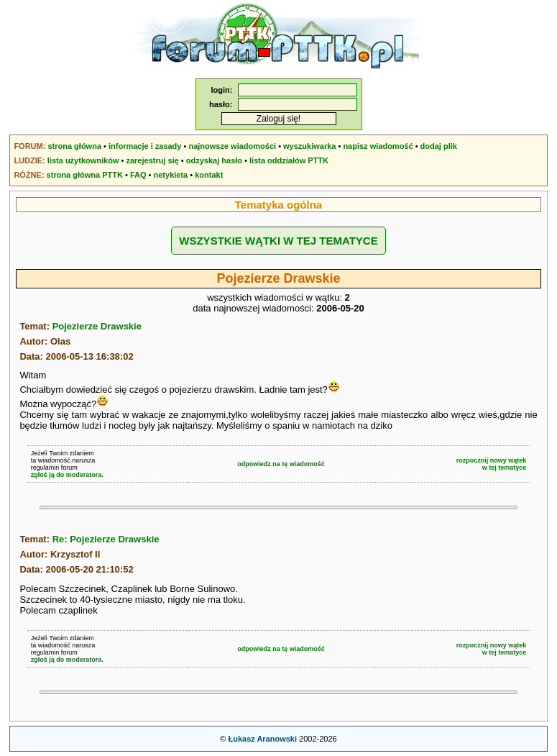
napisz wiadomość (378, 146)
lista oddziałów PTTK (289, 160)
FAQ (138, 175)
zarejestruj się (152, 160)
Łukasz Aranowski (262, 739)
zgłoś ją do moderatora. (67, 475)
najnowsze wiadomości (232, 146)
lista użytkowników (83, 160)
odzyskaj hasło (214, 160)
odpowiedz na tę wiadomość (281, 464)
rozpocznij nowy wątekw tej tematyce (492, 464)
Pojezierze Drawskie (97, 326)
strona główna (74, 146)
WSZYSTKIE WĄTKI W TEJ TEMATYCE (278, 241)
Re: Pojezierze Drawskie (106, 539)
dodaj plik (439, 146)
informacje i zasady (145, 146)
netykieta (171, 175)
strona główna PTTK (85, 175)
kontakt (209, 175)
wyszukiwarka (309, 146)
